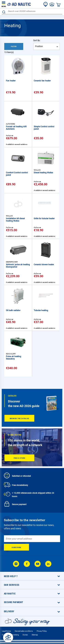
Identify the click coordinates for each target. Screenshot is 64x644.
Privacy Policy (42, 631)
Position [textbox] (39, 46)
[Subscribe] (16, 547)
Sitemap (35, 635)
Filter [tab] (14, 46)
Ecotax (25, 635)
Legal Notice (6, 631)
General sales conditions (24, 631)
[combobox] (32, 11)
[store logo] (16, 4)
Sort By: (37, 40)
